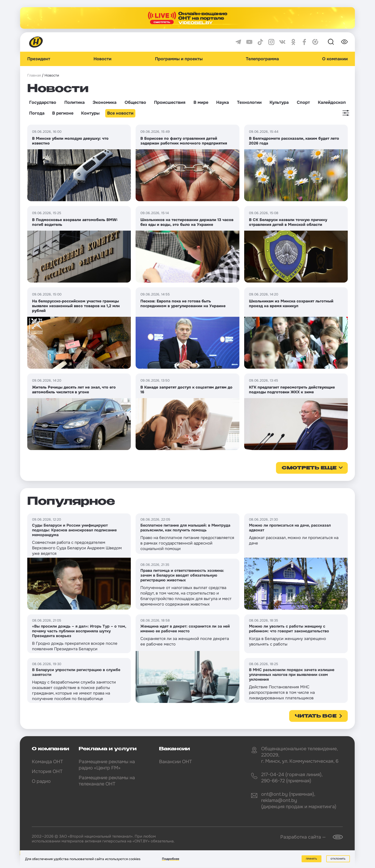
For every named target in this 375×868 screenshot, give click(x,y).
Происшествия (170, 102)
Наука (223, 102)
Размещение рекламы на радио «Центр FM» (107, 765)
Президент (39, 59)
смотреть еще (309, 468)
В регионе (63, 113)
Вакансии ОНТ (175, 762)
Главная (34, 75)
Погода (37, 113)
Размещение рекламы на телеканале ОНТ (107, 781)
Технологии (249, 102)
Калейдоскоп (332, 102)
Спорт (303, 102)
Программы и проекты (179, 59)
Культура (279, 102)
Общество (135, 102)
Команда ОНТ (47, 762)
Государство (43, 102)
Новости (102, 59)
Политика (74, 102)
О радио (41, 781)
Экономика (105, 102)
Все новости (120, 113)
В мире (201, 102)
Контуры (90, 113)
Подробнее (171, 859)
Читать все (316, 716)
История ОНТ (47, 771)
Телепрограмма (262, 59)
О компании (335, 59)
